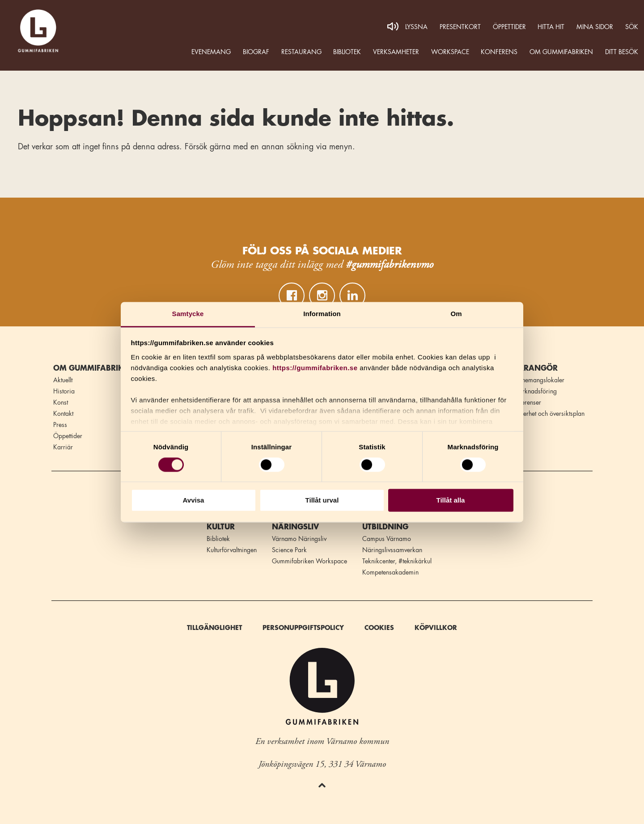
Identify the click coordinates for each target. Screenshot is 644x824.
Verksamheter (396, 52)
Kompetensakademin (390, 572)
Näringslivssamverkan (392, 550)
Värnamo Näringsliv (299, 539)
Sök (632, 27)
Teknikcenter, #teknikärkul (397, 561)
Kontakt (63, 414)
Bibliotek (347, 52)
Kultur (221, 527)
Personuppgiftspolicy (303, 628)
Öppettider (509, 27)
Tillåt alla (451, 501)
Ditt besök (622, 52)
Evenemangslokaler (539, 380)
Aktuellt (63, 380)
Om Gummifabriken (561, 52)
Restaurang (301, 52)
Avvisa (194, 501)
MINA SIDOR (595, 27)
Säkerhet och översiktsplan (549, 414)
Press (60, 425)
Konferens (499, 52)
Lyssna (416, 27)
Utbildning (385, 527)
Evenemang (211, 52)
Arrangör (535, 368)
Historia (64, 391)
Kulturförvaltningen (232, 550)
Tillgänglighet (214, 628)
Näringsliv (295, 527)
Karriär (63, 447)
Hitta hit (551, 27)
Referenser (527, 402)
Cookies (379, 628)
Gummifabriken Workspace (309, 561)
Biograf (256, 52)
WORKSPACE (450, 52)
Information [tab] (322, 314)
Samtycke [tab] (188, 314)
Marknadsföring (535, 391)
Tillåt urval (322, 501)
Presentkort (460, 27)
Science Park (289, 550)
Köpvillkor (436, 628)
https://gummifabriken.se (315, 368)
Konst (61, 402)
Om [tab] (456, 314)
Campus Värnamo (387, 539)
